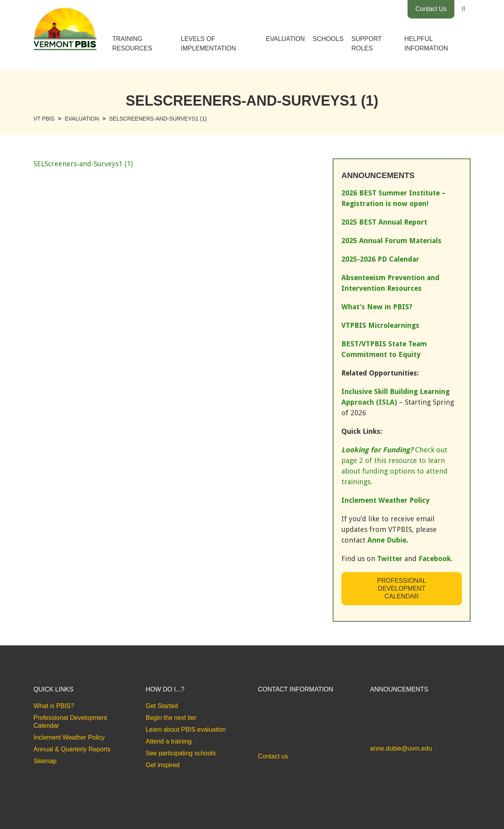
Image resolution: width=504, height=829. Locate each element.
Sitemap (45, 761)
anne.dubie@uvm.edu (401, 748)
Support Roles (366, 44)
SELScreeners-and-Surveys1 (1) (83, 164)
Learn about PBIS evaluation (186, 730)
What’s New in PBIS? (377, 307)
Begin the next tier (171, 718)
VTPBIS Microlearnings (380, 325)
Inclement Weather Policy (69, 737)
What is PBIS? (54, 706)
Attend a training (169, 741)
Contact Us (431, 9)
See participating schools (181, 753)
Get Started (162, 706)
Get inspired (163, 765)
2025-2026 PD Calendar (380, 259)
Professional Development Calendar (402, 588)
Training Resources (132, 44)
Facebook (435, 559)
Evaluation (285, 39)
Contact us (273, 756)
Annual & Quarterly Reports (72, 749)
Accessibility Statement (443, 809)
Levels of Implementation (208, 44)
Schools (328, 39)
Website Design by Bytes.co (67, 817)
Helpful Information (426, 44)
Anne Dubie (387, 540)
